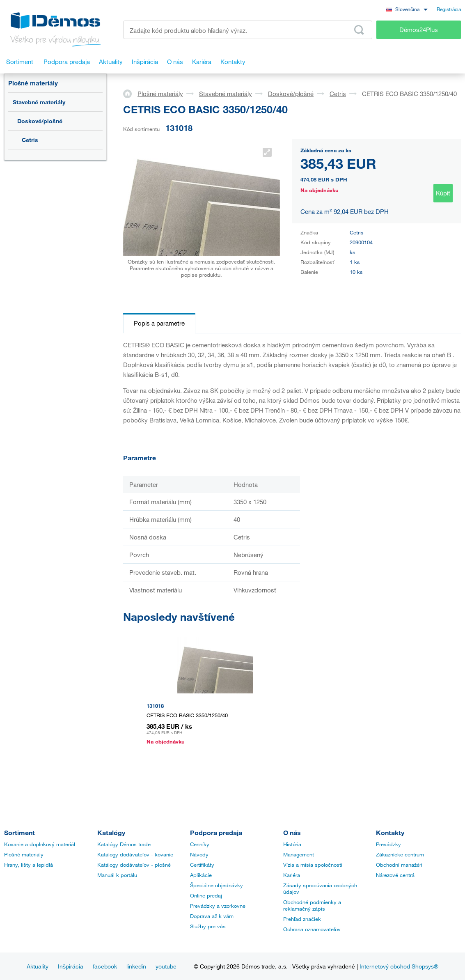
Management (299, 854)
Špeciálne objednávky (216, 885)
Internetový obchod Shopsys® (399, 966)
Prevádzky (388, 844)
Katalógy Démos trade (124, 844)
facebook (105, 966)
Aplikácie (201, 875)
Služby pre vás (208, 926)
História (292, 844)
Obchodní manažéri (399, 865)
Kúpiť (443, 193)
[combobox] (407, 9)
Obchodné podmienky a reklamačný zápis (312, 905)
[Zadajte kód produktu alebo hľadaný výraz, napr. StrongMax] (248, 30)
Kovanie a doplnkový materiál (40, 844)
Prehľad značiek (302, 919)
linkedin (136, 966)
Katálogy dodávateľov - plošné (134, 865)
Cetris (30, 140)
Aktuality (38, 966)
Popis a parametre (159, 323)
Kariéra (292, 875)
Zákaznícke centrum (400, 854)
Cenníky (200, 844)
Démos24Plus (419, 30)
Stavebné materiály (39, 102)
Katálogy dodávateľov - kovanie (135, 854)
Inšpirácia (71, 966)
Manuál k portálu (117, 875)
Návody (199, 854)
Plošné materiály (33, 83)
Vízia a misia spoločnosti (313, 865)
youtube (166, 966)
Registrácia (449, 9)
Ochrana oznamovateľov (312, 929)
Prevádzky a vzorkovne (218, 906)
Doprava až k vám (212, 916)
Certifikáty (202, 865)
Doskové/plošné (40, 121)
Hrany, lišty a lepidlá (29, 865)
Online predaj (206, 895)
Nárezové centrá (395, 875)
